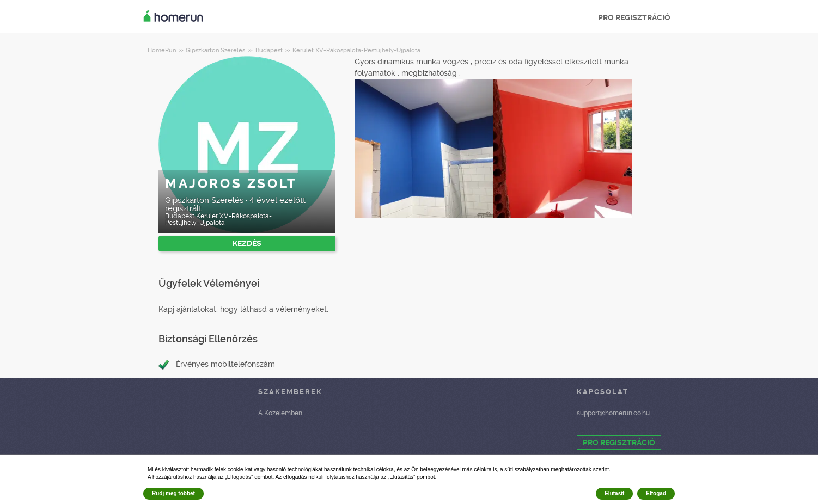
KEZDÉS (247, 243)
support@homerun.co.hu (613, 413)
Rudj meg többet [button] (173, 493)
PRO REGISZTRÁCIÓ (634, 17)
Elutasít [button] (614, 493)
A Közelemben (280, 413)
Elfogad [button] (656, 493)
